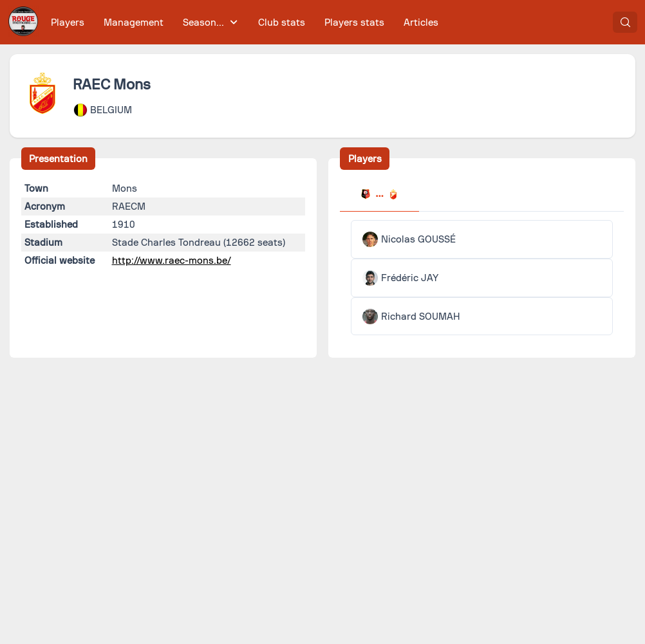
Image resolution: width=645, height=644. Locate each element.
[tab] (379, 196)
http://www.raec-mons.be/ (172, 261)
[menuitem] (68, 22)
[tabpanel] (482, 278)
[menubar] (245, 22)
